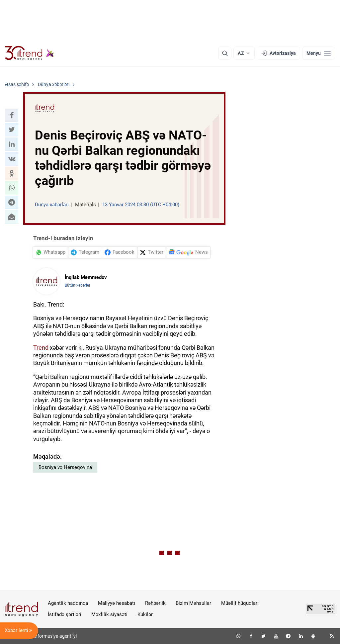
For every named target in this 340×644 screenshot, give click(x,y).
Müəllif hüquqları (240, 603)
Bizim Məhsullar (193, 603)
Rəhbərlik (155, 603)
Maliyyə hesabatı (117, 603)
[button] (12, 115)
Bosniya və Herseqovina (65, 467)
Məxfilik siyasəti (109, 614)
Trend (41, 348)
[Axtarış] (225, 53)
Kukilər (145, 614)
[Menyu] (319, 53)
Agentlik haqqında (68, 603)
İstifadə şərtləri (65, 614)
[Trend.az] (30, 53)
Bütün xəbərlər (78, 285)
